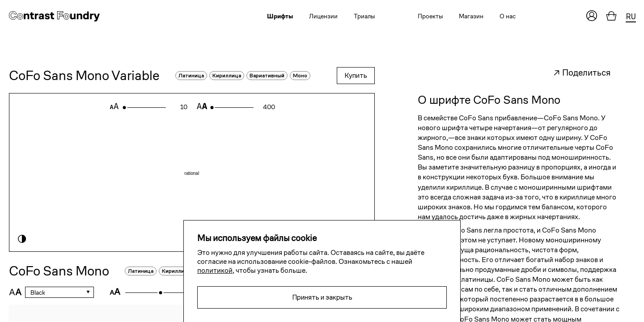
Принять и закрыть (322, 297)
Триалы (364, 16)
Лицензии (323, 16)
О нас (508, 16)
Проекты (430, 16)
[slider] (124, 108)
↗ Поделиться (582, 73)
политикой (215, 270)
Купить (356, 75)
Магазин (471, 16)
